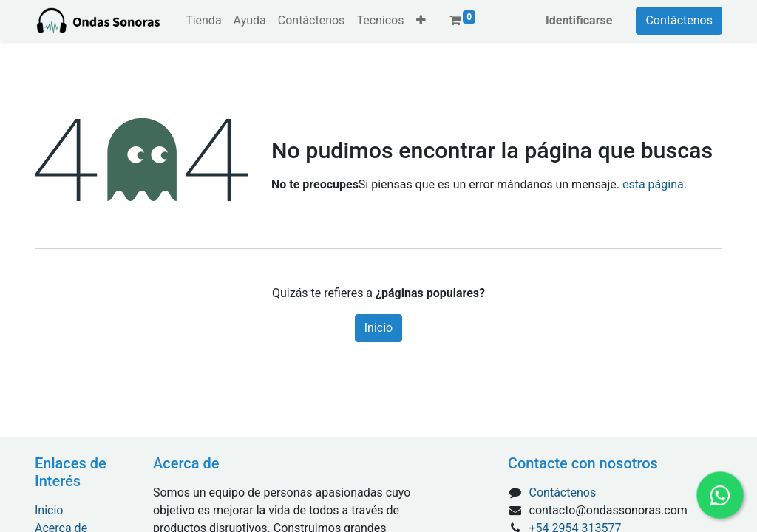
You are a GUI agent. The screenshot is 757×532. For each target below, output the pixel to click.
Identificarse (579, 20)
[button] (421, 21)
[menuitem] (203, 21)
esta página (653, 184)
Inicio (378, 328)
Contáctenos (679, 20)
